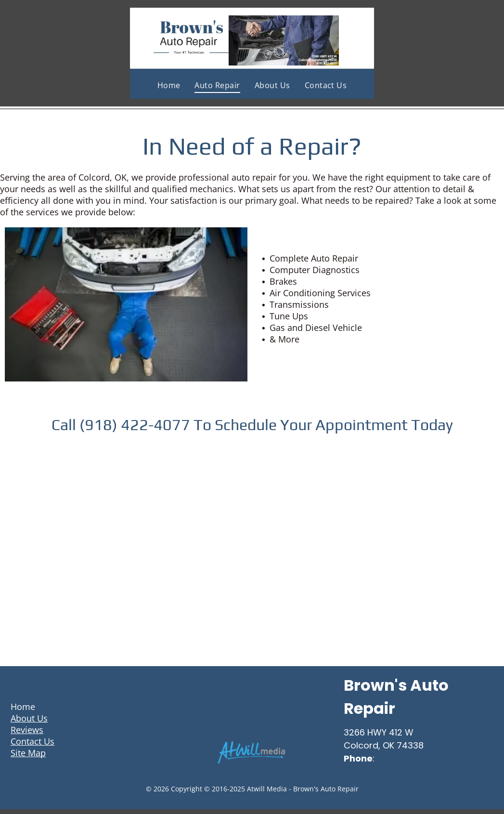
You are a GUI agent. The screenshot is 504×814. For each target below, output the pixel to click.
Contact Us (32, 741)
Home (23, 707)
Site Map (28, 753)
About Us (29, 718)
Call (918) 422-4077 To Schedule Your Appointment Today (252, 425)
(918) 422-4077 (410, 758)
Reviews (27, 730)
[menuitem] (169, 85)
